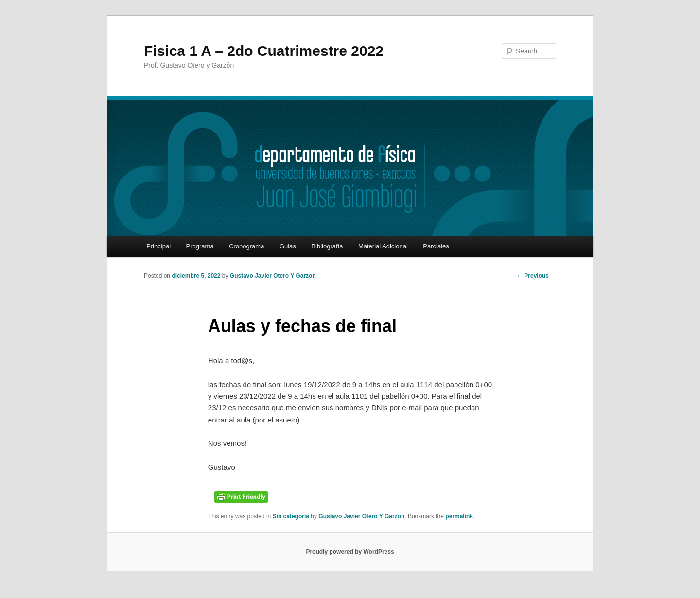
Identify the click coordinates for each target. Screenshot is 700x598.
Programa (200, 246)
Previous (533, 276)
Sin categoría (291, 516)
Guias (288, 246)
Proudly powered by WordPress (350, 552)
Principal (158, 246)
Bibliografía (327, 246)
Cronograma (246, 246)
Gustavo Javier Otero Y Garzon (273, 276)
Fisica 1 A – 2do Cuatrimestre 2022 (264, 51)
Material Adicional (383, 246)
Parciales (436, 246)
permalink (459, 516)
